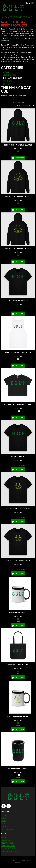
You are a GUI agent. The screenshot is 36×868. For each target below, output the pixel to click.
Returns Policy (8, 843)
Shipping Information (10, 851)
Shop (10, 17)
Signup (4, 818)
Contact (5, 826)
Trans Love (8, 81)
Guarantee (6, 840)
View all (6, 72)
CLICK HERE (9, 38)
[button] (30, 3)
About (4, 824)
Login (3, 815)
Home (4, 17)
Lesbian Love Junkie (11, 75)
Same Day (7, 84)
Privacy (4, 837)
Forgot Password (9, 849)
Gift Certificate (8, 829)
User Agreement (8, 846)
